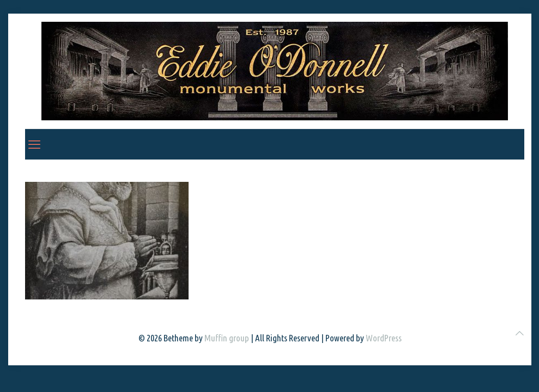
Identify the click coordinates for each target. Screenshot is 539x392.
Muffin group (227, 338)
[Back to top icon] (520, 333)
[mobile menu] (34, 144)
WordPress (384, 338)
